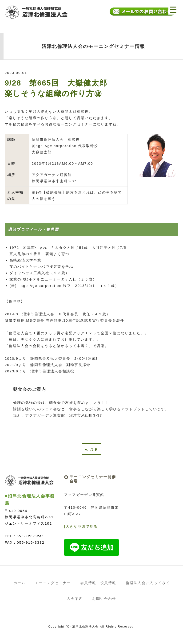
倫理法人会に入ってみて (148, 583)
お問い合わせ (104, 599)
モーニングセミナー (53, 583)
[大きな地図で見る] (82, 526)
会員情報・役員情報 (98, 583)
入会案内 (75, 599)
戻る (91, 449)
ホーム (19, 583)
